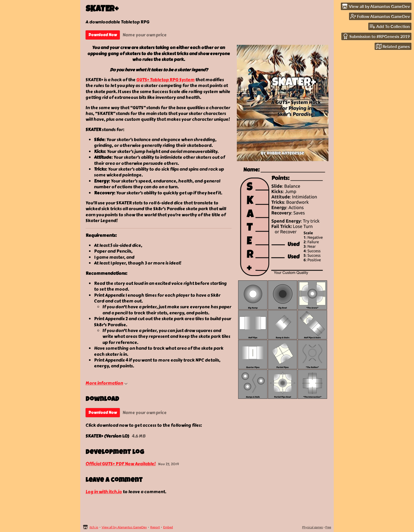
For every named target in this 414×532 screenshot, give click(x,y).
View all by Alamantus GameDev (124, 527)
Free (328, 527)
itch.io (94, 527)
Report (155, 527)
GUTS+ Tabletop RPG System (165, 80)
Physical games (312, 527)
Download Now (103, 35)
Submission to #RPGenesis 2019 (376, 36)
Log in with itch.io (104, 492)
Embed (168, 527)
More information (107, 383)
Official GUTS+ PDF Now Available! (121, 464)
